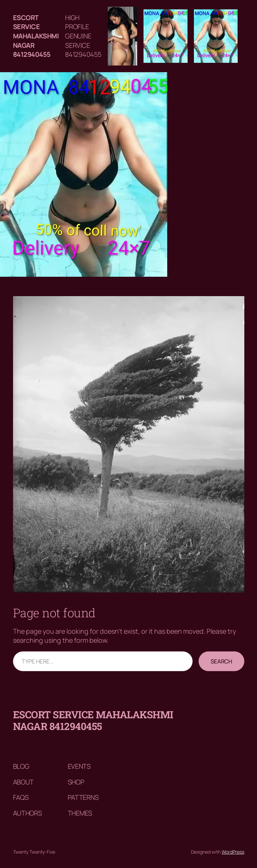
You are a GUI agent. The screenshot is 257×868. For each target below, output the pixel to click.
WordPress (233, 852)
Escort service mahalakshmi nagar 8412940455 (36, 36)
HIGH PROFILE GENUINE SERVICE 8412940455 (83, 36)
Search (221, 661)
